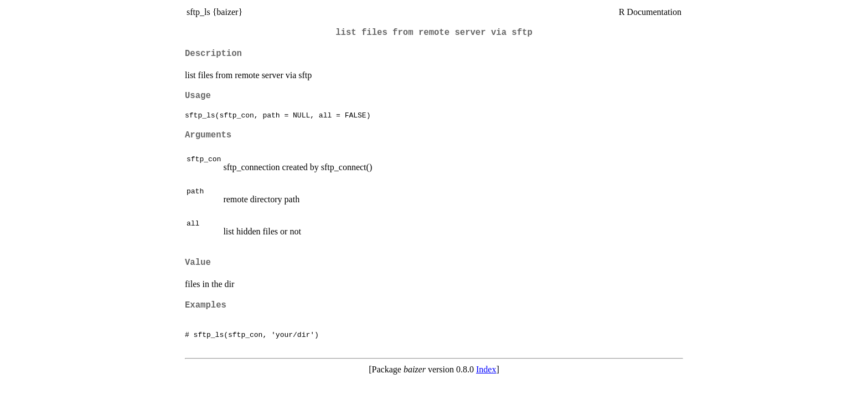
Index (486, 369)
